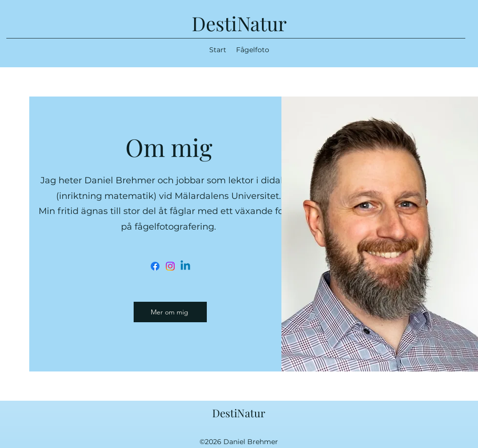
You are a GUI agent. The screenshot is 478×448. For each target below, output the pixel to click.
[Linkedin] (185, 266)
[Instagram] (170, 266)
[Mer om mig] (170, 312)
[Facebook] (155, 266)
